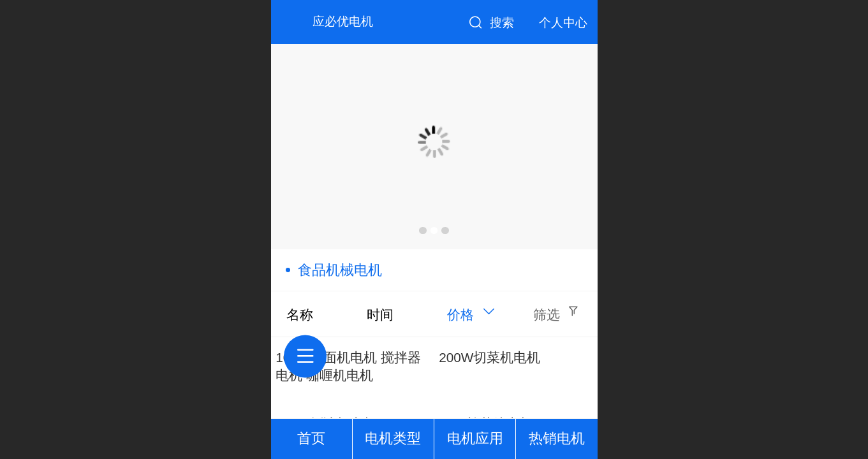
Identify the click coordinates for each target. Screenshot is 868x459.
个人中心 (563, 23)
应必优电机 (343, 21)
